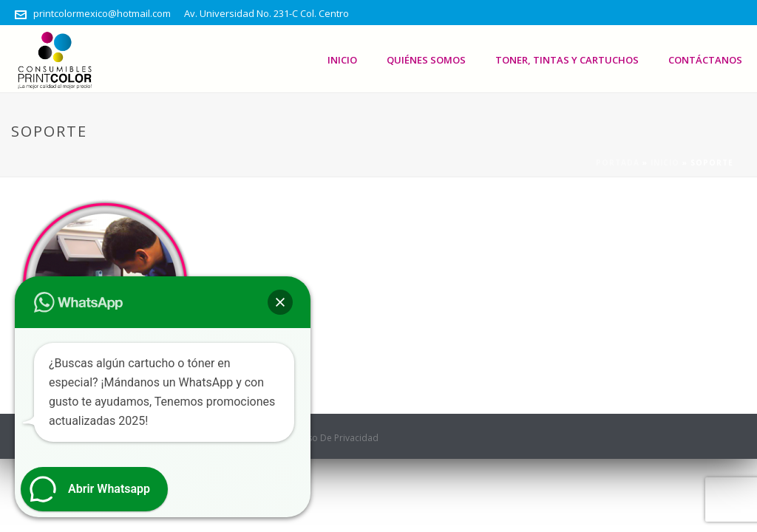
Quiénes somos (426, 60)
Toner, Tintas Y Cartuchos (567, 60)
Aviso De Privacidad (337, 438)
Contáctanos (705, 60)
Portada (618, 163)
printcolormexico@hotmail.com (102, 13)
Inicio (342, 60)
